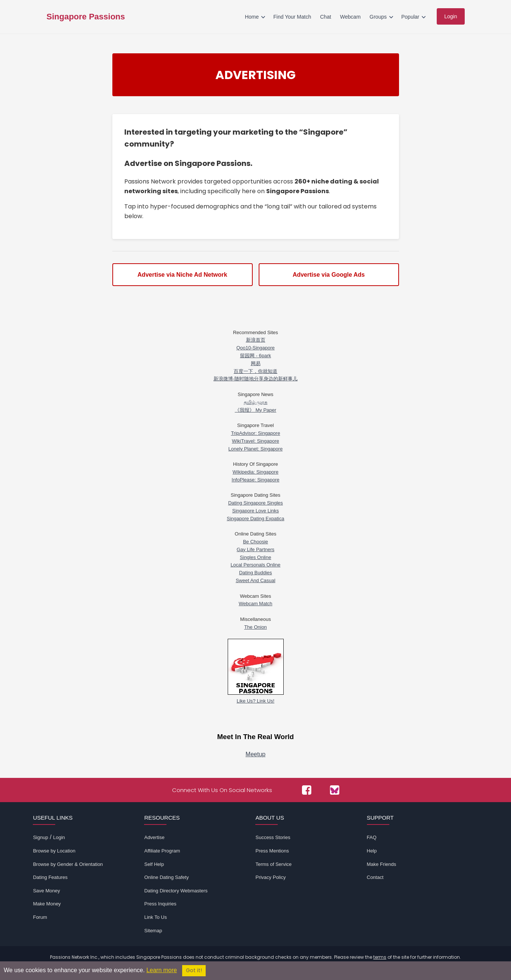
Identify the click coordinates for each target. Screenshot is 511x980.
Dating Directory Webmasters (176, 891)
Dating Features (50, 877)
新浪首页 (256, 340)
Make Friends (382, 864)
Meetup (255, 754)
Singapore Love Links (255, 511)
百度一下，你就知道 (255, 371)
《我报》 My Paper (255, 410)
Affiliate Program (162, 851)
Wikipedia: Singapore (255, 472)
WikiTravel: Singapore (255, 441)
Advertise (154, 837)
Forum (40, 917)
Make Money (47, 904)
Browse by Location (54, 851)
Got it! (194, 970)
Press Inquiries (160, 904)
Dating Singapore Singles (255, 503)
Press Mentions (272, 851)
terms (380, 957)
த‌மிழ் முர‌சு (256, 402)
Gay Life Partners (255, 549)
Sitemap (153, 931)
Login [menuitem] (451, 16)
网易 (256, 363)
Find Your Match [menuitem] (292, 17)
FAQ (372, 837)
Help (372, 851)
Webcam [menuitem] (350, 17)
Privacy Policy (270, 877)
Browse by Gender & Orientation (68, 864)
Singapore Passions (86, 17)
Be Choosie (255, 542)
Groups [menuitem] (378, 17)
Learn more (162, 970)
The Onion (255, 627)
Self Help (154, 864)
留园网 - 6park (255, 356)
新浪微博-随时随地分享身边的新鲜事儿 (255, 379)
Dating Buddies (255, 573)
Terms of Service (273, 864)
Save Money (46, 891)
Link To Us (155, 917)
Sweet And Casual (255, 580)
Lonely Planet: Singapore (255, 449)
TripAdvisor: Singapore (256, 433)
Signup (40, 837)
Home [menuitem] (252, 17)
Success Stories (273, 837)
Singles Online (256, 557)
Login (59, 837)
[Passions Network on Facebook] (307, 790)
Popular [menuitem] (410, 17)
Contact (375, 877)
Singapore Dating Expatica (256, 519)
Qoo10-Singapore (255, 348)
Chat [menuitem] (325, 17)
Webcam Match (255, 604)
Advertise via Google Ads (329, 275)
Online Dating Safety (166, 877)
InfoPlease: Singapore (256, 480)
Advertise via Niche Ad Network (182, 275)
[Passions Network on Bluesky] (335, 790)
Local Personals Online (256, 565)
